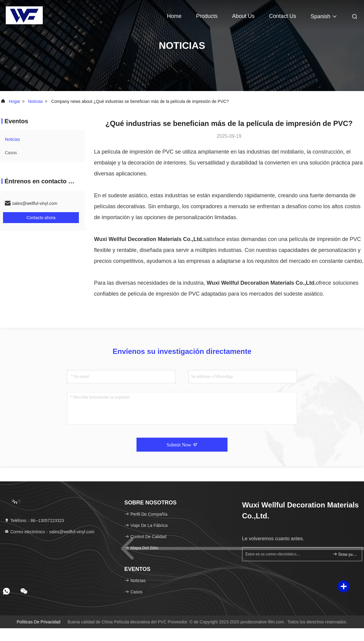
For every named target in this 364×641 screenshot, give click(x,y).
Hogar (15, 101)
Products (207, 16)
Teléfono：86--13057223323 (34, 521)
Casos (11, 153)
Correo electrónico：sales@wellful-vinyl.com (49, 532)
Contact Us (283, 16)
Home (174, 16)
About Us (243, 16)
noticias (35, 101)
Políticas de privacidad (39, 622)
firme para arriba (345, 554)
